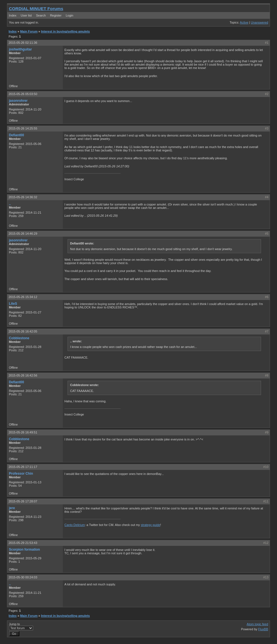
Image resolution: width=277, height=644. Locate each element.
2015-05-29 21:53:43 (23, 543)
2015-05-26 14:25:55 (23, 128)
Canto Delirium (75, 525)
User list (26, 15)
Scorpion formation (25, 550)
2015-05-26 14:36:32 (23, 197)
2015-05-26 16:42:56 (23, 375)
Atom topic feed (257, 624)
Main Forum (29, 31)
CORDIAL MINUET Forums (36, 9)
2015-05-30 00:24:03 (23, 577)
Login (69, 15)
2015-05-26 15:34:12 (23, 297)
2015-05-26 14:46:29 (23, 234)
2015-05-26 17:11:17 (23, 467)
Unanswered (260, 22)
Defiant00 (17, 135)
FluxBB (263, 629)
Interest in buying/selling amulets (65, 31)
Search (41, 15)
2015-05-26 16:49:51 (23, 432)
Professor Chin (21, 474)
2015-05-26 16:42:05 (23, 331)
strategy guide (150, 525)
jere (12, 508)
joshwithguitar (20, 49)
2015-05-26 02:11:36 (23, 43)
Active (244, 22)
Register (56, 15)
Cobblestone (19, 338)
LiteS (13, 304)
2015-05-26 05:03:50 (23, 94)
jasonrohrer (18, 101)
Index (13, 15)
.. (10, 204)
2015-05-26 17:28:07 (23, 501)
